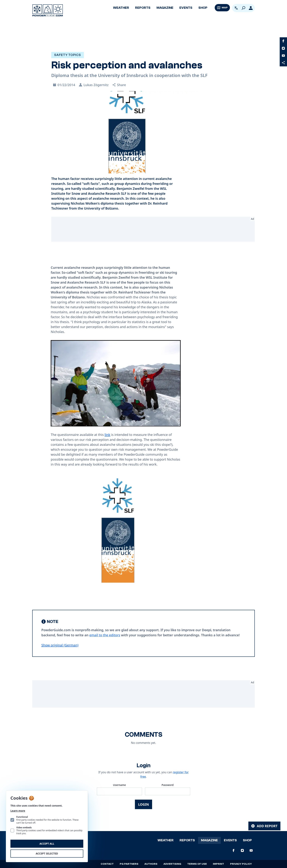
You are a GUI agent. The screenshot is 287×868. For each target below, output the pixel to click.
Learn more (18, 811)
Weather (121, 8)
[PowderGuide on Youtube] (283, 56)
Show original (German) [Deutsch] (60, 645)
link (107, 435)
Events (186, 8)
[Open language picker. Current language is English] (236, 8)
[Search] (243, 8)
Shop (203, 8)
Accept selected (47, 853)
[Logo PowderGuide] (48, 10)
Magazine (165, 8)
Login (144, 804)
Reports (143, 8)
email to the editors (105, 635)
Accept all (47, 844)
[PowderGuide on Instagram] (283, 48)
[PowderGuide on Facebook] (283, 41)
